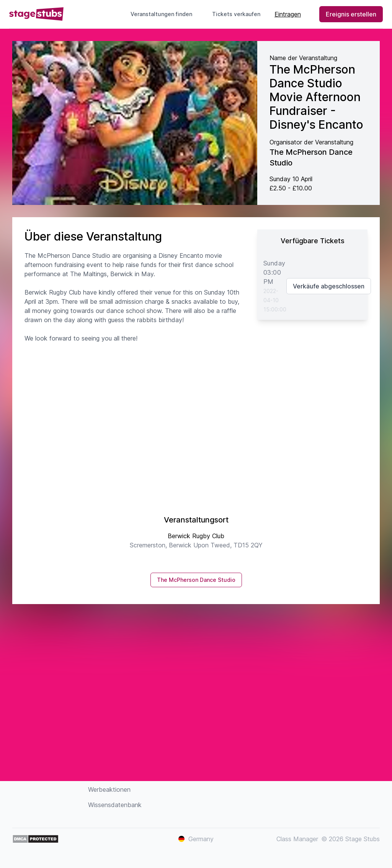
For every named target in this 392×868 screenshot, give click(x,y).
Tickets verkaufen (239, 14)
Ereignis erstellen (351, 14)
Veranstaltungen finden (161, 14)
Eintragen (288, 14)
